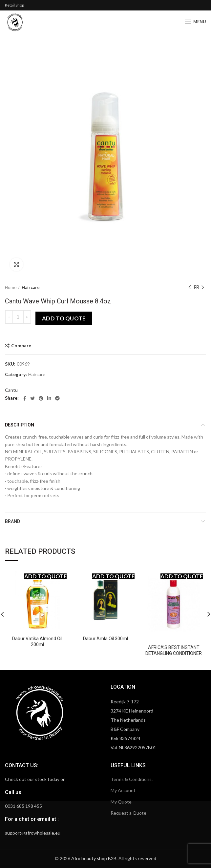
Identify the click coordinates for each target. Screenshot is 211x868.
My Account (123, 790)
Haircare (31, 287)
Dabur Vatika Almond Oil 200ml (37, 642)
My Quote (121, 802)
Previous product (190, 288)
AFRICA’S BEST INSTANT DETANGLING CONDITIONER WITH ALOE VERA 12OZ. (174, 653)
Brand (12, 521)
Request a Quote (128, 813)
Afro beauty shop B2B (94, 858)
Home (11, 287)
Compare (21, 346)
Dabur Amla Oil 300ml (106, 639)
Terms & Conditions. (132, 779)
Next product (203, 288)
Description (20, 425)
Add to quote (64, 318)
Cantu (11, 390)
